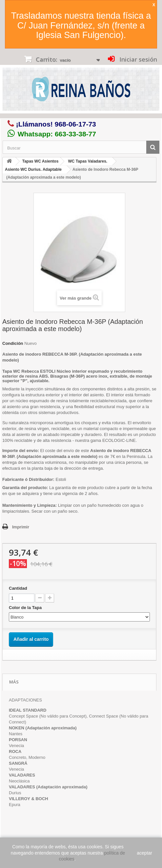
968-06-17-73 (75, 124)
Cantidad (18, 588)
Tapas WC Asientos (40, 161)
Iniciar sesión (137, 59)
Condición (13, 343)
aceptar (144, 853)
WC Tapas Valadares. (88, 161)
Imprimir (21, 527)
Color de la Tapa (26, 608)
